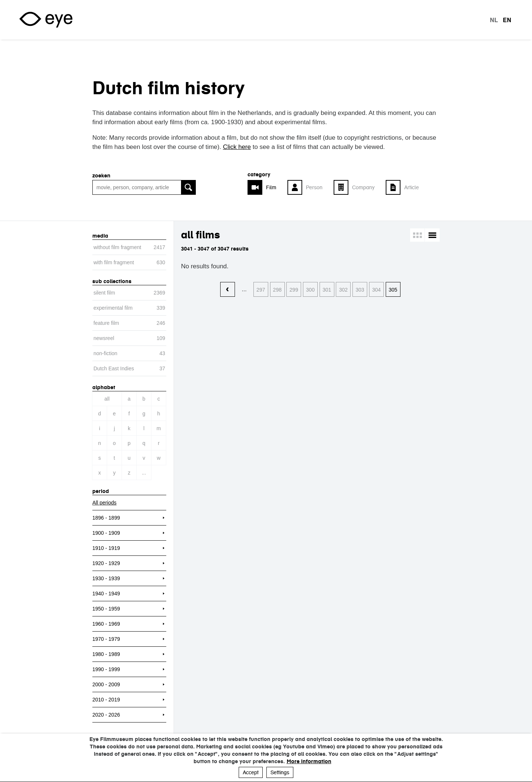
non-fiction (105, 353)
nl (494, 20)
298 (277, 290)
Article (412, 187)
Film (271, 187)
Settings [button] (280, 772)
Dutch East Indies (114, 368)
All (107, 399)
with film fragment (114, 262)
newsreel (104, 338)
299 (294, 290)
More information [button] (309, 761)
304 (376, 290)
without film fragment (117, 247)
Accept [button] (251, 772)
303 (360, 290)
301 (327, 290)
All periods (104, 503)
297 (261, 290)
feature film (106, 323)
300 (310, 290)
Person (314, 187)
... (144, 473)
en (507, 20)
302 (343, 290)
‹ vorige (228, 290)
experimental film (113, 308)
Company (363, 187)
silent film (104, 293)
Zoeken (101, 176)
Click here (237, 147)
